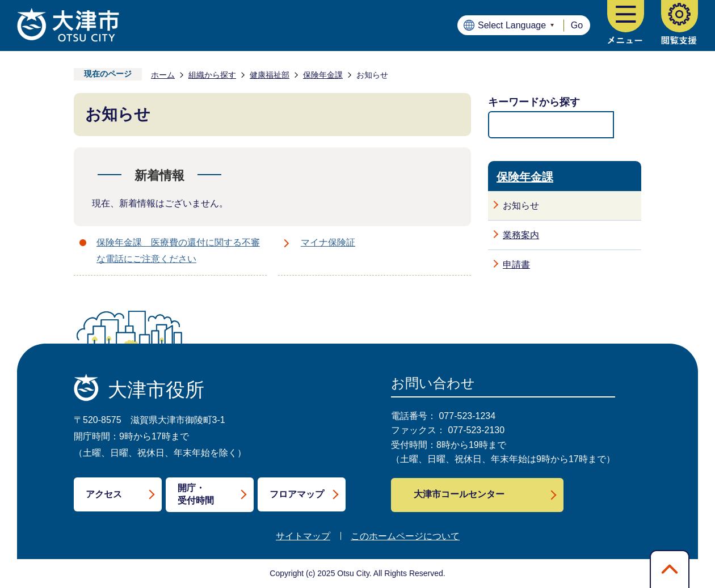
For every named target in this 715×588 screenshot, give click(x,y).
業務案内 (521, 235)
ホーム (163, 75)
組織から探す (212, 75)
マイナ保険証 (328, 242)
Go (577, 25)
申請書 (516, 265)
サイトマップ (303, 536)
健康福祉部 (270, 75)
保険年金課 (323, 75)
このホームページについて (405, 536)
